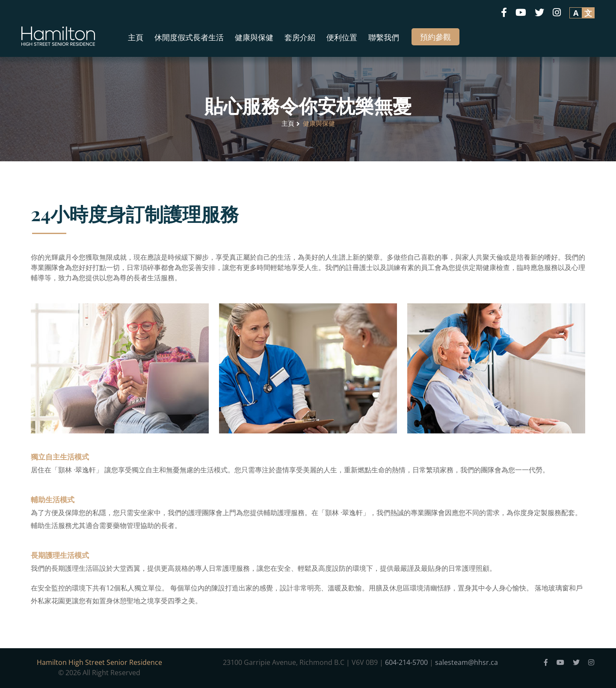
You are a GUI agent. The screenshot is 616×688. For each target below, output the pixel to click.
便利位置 (342, 37)
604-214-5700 (406, 662)
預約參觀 (435, 37)
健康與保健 (254, 37)
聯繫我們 (384, 37)
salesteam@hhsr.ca (466, 662)
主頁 (136, 37)
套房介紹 (300, 37)
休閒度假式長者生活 (189, 37)
